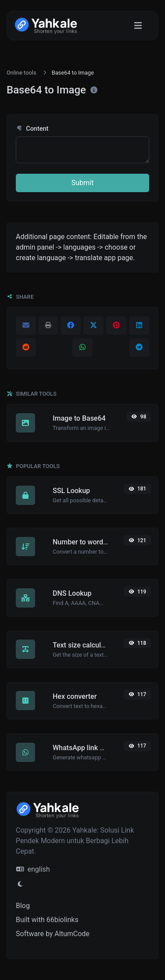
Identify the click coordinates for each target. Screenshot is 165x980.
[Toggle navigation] (138, 26)
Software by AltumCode (53, 934)
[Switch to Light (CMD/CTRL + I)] (20, 884)
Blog (23, 906)
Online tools (22, 73)
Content (32, 129)
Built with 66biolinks (47, 920)
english (33, 869)
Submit (82, 183)
